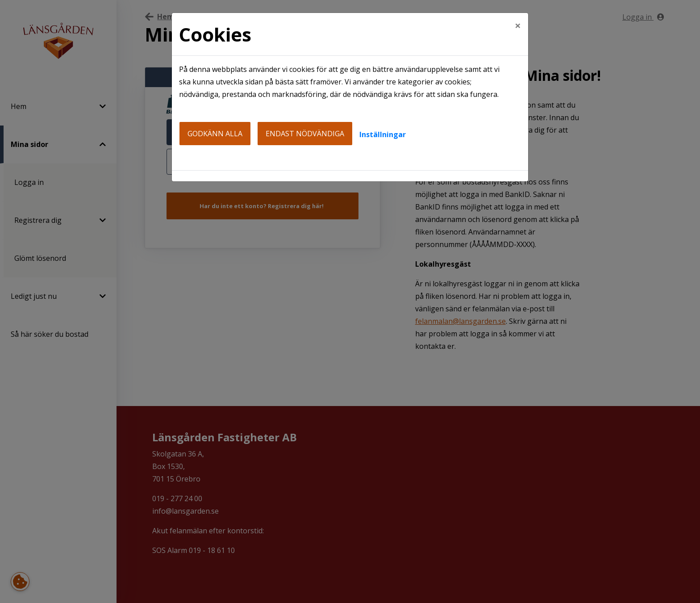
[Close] (518, 25)
